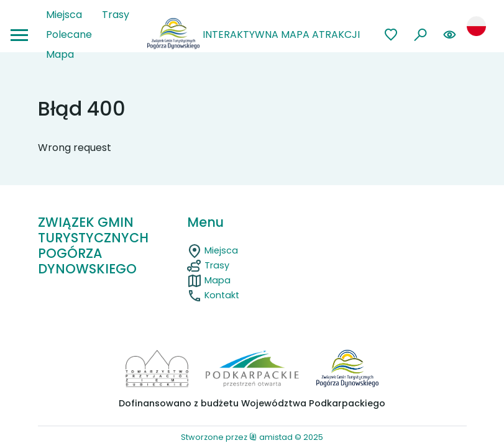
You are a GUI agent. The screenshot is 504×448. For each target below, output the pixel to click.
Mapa (60, 54)
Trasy (116, 15)
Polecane (69, 34)
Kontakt (213, 295)
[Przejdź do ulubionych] (391, 35)
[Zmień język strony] (476, 26)
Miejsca (64, 15)
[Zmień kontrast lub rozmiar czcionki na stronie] (450, 35)
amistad (271, 437)
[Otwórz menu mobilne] (19, 35)
